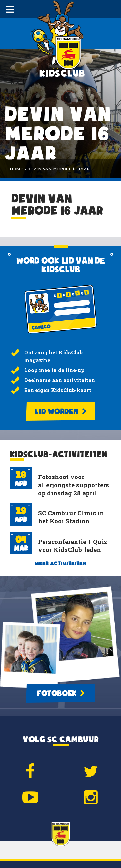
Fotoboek (61, 693)
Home (16, 169)
